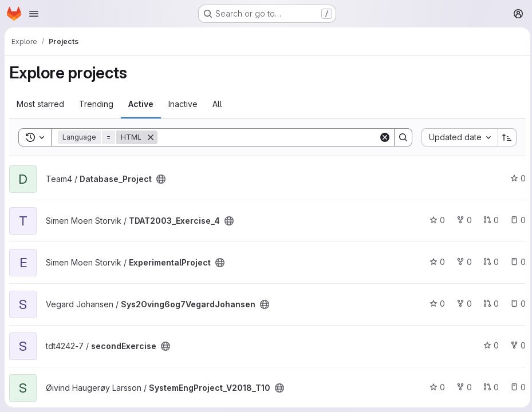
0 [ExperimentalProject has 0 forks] (461, 262)
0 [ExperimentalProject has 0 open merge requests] (488, 262)
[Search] (267, 137)
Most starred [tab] (40, 104)
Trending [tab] (96, 104)
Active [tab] (141, 104)
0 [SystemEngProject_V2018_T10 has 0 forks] (461, 387)
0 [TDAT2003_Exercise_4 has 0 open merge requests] (488, 220)
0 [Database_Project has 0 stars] (515, 178)
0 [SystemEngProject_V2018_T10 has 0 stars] (434, 387)
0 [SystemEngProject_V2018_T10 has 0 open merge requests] (488, 387)
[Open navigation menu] (34, 14)
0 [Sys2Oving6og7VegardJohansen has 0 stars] (434, 304)
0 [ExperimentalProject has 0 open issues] (515, 262)
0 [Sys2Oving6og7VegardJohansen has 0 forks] (461, 304)
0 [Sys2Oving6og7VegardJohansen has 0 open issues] (515, 304)
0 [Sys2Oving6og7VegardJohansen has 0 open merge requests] (488, 304)
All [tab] (217, 104)
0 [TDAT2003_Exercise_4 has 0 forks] (461, 220)
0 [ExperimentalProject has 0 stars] (434, 262)
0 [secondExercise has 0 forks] (515, 345)
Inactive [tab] (183, 104)
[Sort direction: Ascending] (505, 137)
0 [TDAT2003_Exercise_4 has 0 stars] (434, 220)
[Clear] (382, 137)
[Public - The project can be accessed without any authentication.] (161, 179)
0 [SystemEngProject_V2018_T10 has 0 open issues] (515, 387)
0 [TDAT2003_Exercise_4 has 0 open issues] (515, 220)
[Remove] (151, 137)
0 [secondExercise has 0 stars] (488, 345)
